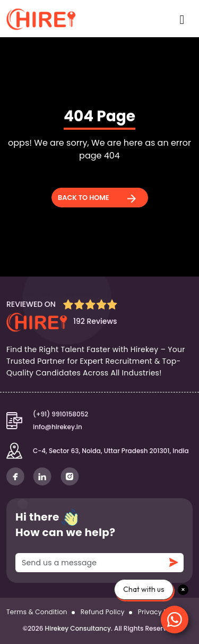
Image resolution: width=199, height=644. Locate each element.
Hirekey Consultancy (78, 628)
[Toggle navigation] (181, 19)
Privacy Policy (160, 612)
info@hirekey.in (58, 427)
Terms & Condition (37, 612)
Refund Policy (103, 612)
